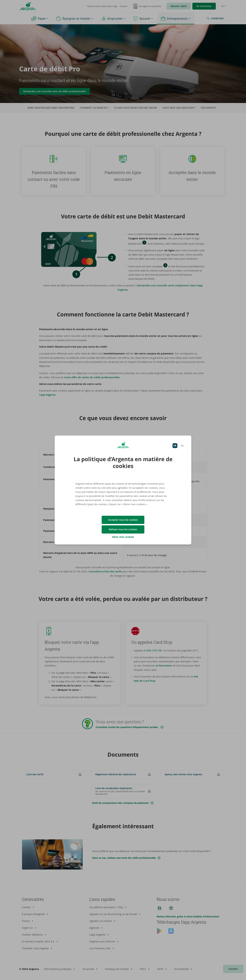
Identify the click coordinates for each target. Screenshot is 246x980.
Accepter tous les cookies (123, 520)
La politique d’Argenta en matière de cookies (123, 463)
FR (175, 446)
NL (182, 446)
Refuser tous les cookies (123, 529)
